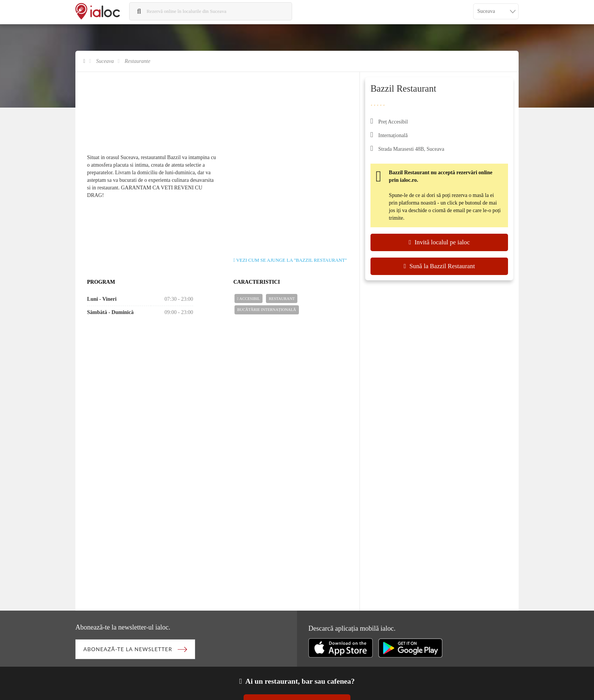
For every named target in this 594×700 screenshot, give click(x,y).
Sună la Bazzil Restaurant (439, 266)
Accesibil (249, 299)
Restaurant (282, 299)
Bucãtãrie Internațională (267, 310)
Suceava (105, 61)
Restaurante (138, 61)
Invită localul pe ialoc (439, 242)
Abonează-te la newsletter (128, 649)
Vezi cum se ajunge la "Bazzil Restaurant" (290, 260)
